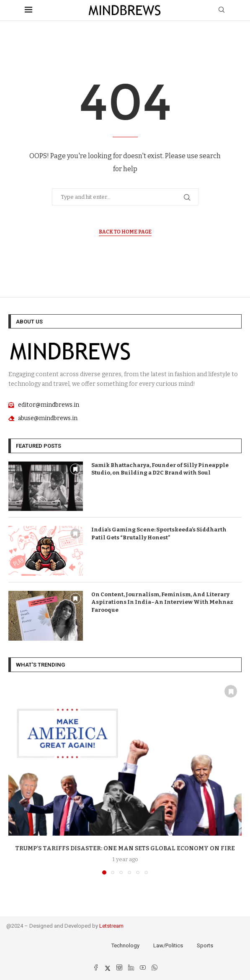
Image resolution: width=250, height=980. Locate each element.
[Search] (222, 10)
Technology (125, 945)
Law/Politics (168, 945)
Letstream (111, 926)
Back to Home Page (125, 232)
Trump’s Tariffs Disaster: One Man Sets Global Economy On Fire (125, 848)
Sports (205, 945)
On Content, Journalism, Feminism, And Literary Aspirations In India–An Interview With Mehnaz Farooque (162, 602)
